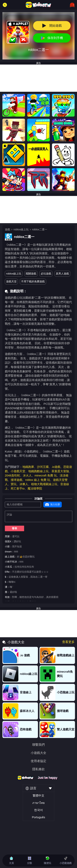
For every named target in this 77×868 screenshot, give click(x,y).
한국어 (38, 810)
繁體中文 (38, 796)
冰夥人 (24, 484)
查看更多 (68, 642)
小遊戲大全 (38, 753)
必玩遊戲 (46, 274)
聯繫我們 (38, 745)
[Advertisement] (38, 210)
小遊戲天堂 (18, 471)
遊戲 (7, 229)
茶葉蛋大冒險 (60, 471)
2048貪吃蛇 (12, 475)
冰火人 (27, 475)
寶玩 (14, 484)
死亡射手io (18, 488)
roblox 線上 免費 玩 (38, 480)
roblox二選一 (40, 229)
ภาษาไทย (38, 803)
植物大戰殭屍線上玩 (44, 484)
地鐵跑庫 (28, 467)
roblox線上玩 (21, 229)
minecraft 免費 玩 (46, 475)
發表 (14, 528)
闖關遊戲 (31, 274)
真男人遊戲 (62, 274)
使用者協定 (38, 761)
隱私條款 (38, 769)
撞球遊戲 (17, 480)
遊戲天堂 (11, 281)
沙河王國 (43, 467)
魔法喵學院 (35, 488)
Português (38, 817)
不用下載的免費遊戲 (33, 281)
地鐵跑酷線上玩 (38, 471)
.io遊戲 (56, 467)
